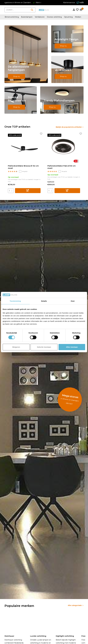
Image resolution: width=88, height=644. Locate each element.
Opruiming (68, 17)
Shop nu (16, 76)
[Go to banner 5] (62, 100)
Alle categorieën (75, 605)
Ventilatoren (40, 17)
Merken (78, 17)
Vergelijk (23, 171)
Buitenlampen (27, 17)
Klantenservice (69, 3)
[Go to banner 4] (21, 100)
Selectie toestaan (44, 347)
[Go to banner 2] (67, 39)
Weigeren (16, 347)
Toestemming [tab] (15, 301)
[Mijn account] (74, 10)
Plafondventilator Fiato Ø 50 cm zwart (62, 167)
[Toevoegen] (28, 191)
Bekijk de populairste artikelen (69, 127)
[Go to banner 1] (26, 54)
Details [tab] (44, 301)
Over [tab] (73, 301)
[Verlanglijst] (77, 10)
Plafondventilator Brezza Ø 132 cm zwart (23, 167)
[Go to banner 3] (67, 69)
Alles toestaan (72, 347)
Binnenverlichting (12, 17)
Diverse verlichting (54, 17)
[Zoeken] (20, 10)
